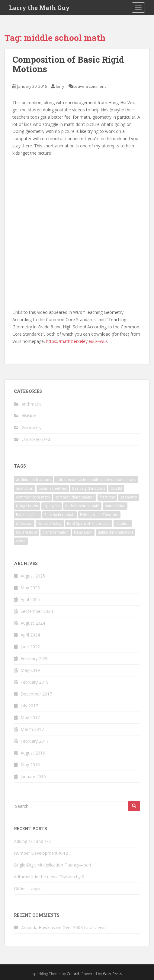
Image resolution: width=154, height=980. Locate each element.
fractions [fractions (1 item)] (107, 497)
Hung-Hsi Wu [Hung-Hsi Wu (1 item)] (27, 506)
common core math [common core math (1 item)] (33, 497)
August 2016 (33, 753)
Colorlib (74, 974)
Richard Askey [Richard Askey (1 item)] (50, 523)
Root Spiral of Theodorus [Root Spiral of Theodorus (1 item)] (89, 523)
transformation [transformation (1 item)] (56, 532)
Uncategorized (36, 439)
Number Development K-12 (41, 853)
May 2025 (30, 588)
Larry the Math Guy (39, 8)
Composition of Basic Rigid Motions (68, 64)
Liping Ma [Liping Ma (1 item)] (52, 506)
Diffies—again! (28, 888)
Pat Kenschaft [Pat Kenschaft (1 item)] (27, 515)
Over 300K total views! (84, 927)
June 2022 (30, 647)
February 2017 (35, 741)
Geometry (32, 428)
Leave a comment (90, 86)
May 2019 (30, 670)
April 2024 (30, 635)
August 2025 (33, 576)
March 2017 (32, 729)
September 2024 (37, 611)
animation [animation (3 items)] (25, 488)
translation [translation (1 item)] (83, 532)
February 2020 (35, 658)
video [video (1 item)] (21, 541)
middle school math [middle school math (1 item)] (82, 506)
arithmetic (32, 404)
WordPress (112, 974)
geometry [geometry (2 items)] (128, 497)
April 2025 (30, 599)
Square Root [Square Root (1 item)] (27, 532)
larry (60, 86)
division (29, 416)
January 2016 (33, 776)
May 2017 (30, 717)
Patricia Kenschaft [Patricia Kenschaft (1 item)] (59, 515)
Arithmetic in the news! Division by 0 (49, 877)
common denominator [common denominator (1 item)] (75, 497)
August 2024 (33, 623)
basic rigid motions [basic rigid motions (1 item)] (89, 488)
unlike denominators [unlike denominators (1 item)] (115, 532)
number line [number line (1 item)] (115, 506)
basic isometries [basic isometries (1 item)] (53, 488)
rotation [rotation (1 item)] (123, 523)
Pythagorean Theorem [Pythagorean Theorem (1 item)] (99, 515)
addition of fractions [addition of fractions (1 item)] (34, 480)
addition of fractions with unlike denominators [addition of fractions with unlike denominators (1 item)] (96, 480)
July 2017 (29, 706)
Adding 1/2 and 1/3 (32, 841)
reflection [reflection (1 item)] (24, 523)
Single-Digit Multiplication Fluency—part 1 (55, 865)
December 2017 (36, 694)
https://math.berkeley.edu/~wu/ (77, 341)
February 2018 (35, 682)
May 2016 (30, 765)
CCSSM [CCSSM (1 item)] (116, 488)
